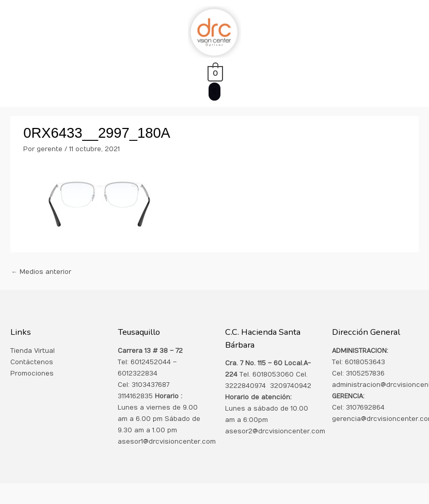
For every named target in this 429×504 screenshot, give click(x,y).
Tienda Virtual (33, 351)
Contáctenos (32, 362)
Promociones (32, 373)
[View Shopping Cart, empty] (214, 73)
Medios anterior (41, 272)
